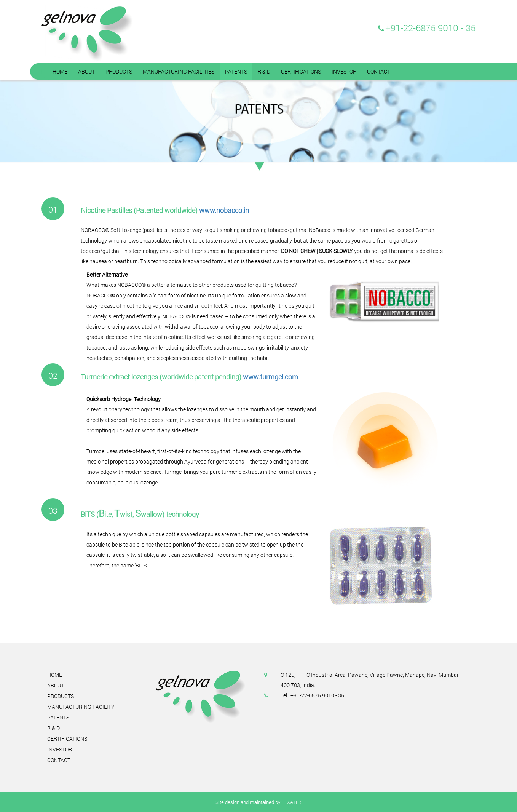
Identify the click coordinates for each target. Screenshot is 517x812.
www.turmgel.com (270, 377)
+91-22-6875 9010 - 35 (430, 28)
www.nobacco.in (224, 210)
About (56, 685)
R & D (53, 728)
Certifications (67, 739)
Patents (58, 717)
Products (61, 696)
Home (55, 675)
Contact (59, 760)
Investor (60, 749)
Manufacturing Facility (81, 707)
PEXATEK (291, 802)
